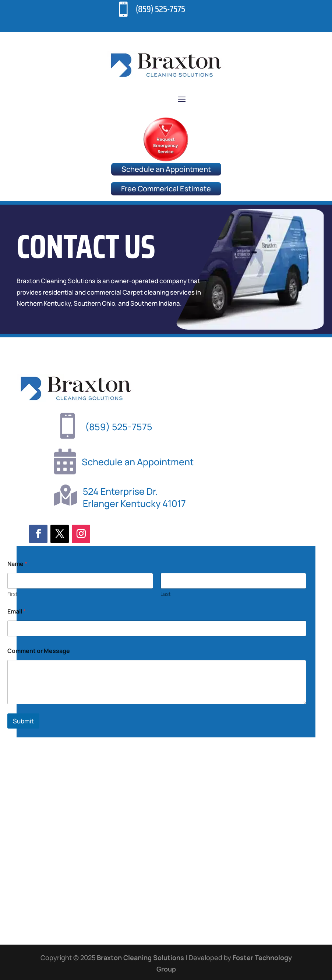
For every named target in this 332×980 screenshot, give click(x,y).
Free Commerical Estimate (166, 189)
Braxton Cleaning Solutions (140, 958)
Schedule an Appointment (166, 169)
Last (166, 753)
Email (17, 771)
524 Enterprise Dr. (120, 491)
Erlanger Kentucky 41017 (134, 503)
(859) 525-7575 (160, 9)
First (13, 753)
